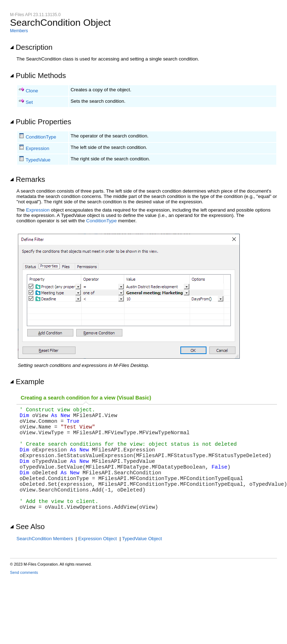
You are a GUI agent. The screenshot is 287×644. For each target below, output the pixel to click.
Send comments (24, 598)
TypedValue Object (142, 564)
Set (29, 102)
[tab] (86, 398)
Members (19, 31)
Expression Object (97, 564)
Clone (32, 91)
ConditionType (41, 137)
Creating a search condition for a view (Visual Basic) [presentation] (86, 398)
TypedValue (38, 160)
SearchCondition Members (45, 564)
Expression (38, 148)
